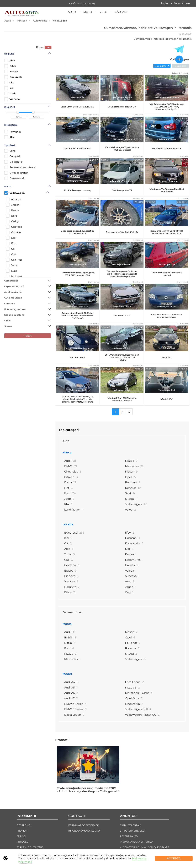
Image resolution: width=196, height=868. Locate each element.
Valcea (131, 571)
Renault (133, 488)
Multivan (14, 276)
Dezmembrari (72, 612)
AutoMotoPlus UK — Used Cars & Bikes (144, 847)
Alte (9, 137)
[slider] (18, 112)
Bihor (10, 66)
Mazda (131, 461)
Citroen (71, 477)
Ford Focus (134, 682)
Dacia (70, 482)
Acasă (8, 21)
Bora (11, 216)
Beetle (12, 210)
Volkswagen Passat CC (142, 715)
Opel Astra (134, 698)
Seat (130, 493)
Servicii (22, 836)
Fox (11, 243)
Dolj (129, 549)
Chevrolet (73, 472)
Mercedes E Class (139, 693)
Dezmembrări (15, 178)
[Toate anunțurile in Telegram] (179, 50)
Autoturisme (40, 21)
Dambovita (134, 543)
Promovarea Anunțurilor (137, 842)
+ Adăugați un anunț (82, 3)
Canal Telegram (130, 825)
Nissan (131, 472)
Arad (130, 581)
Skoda (131, 499)
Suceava (132, 576)
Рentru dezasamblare (20, 167)
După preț (180, 66)
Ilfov (130, 533)
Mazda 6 (132, 688)
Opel (131, 477)
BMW (71, 466)
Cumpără (12, 156)
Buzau (131, 554)
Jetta (12, 265)
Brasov (11, 72)
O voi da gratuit (16, 173)
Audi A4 (71, 682)
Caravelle (14, 227)
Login (165, 3)
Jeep (69, 499)
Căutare (121, 12)
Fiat (68, 488)
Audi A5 (71, 688)
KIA (68, 504)
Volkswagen (15, 193)
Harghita (72, 587)
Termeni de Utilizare (30, 847)
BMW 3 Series (75, 704)
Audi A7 (71, 698)
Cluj (9, 83)
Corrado (13, 232)
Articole (22, 842)
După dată (161, 66)
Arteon (13, 205)
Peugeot (133, 482)
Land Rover (74, 510)
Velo (103, 12)
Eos (11, 238)
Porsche (132, 648)
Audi (70, 461)
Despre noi (24, 825)
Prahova (71, 576)
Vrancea (12, 99)
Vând (10, 151)
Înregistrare (182, 3)
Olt (68, 543)
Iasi (9, 88)
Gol (11, 249)
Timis (10, 94)
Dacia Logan (74, 715)
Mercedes (134, 466)
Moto (88, 12)
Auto (72, 12)
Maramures (134, 560)
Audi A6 (71, 693)
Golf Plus (14, 260)
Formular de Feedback (83, 825)
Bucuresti (13, 77)
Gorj (129, 592)
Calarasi (132, 565)
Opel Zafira (134, 704)
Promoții (62, 740)
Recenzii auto (129, 836)
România (13, 132)
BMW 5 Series (75, 709)
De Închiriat (14, 162)
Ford (70, 493)
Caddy (12, 221)
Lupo (12, 271)
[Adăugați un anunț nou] (179, 60)
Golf (11, 254)
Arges (130, 587)
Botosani (133, 538)
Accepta (174, 858)
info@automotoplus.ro (84, 831)
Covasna (72, 565)
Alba (10, 61)
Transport (22, 21)
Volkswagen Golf (138, 709)
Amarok (13, 199)
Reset (28, 336)
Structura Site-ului (133, 831)
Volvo (130, 510)
